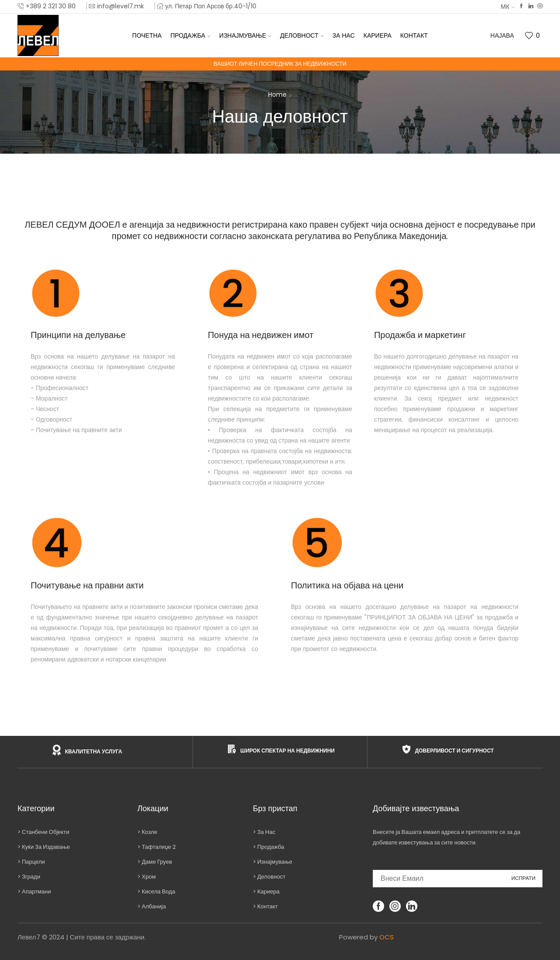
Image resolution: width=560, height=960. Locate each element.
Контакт (414, 35)
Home (277, 95)
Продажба (190, 35)
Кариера (378, 35)
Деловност (302, 35)
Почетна (147, 35)
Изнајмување (245, 35)
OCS (387, 937)
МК (508, 7)
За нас (344, 35)
